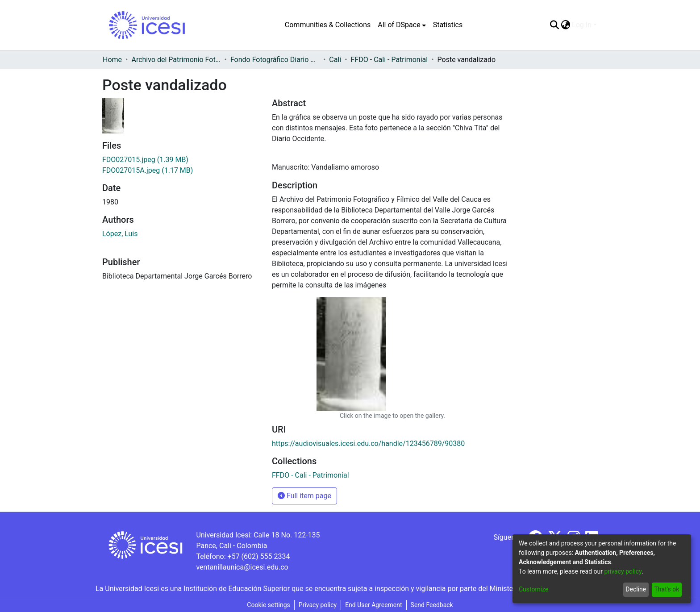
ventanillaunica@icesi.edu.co (242, 567)
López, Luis (120, 234)
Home (112, 60)
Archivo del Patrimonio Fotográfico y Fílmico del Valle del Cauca (176, 60)
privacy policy (623, 571)
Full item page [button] (304, 496)
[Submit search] (554, 25)
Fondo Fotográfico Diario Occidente (275, 60)
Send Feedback (432, 605)
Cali (335, 60)
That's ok (667, 589)
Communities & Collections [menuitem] (328, 25)
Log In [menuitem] (582, 25)
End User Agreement (373, 605)
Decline (636, 589)
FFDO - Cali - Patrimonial (390, 60)
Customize (533, 589)
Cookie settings (269, 605)
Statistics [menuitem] (448, 25)
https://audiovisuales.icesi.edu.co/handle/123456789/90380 (368, 443)
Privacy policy (318, 605)
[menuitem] (402, 25)
